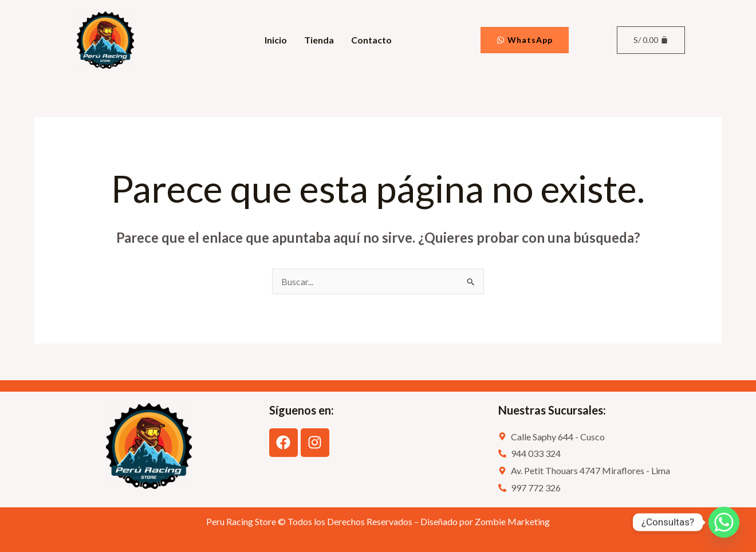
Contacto (371, 40)
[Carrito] (651, 40)
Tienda (319, 40)
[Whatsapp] (724, 522)
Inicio (276, 40)
